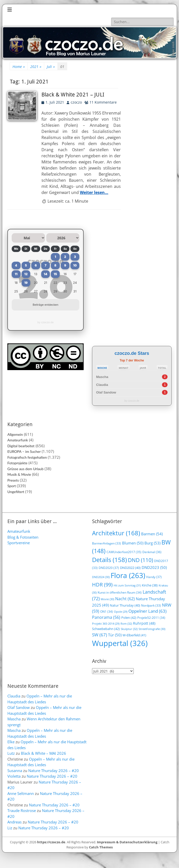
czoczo (76, 102)
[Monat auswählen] (28, 238)
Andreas (14, 822)
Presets (13, 480)
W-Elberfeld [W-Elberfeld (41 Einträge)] (134, 635)
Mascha (102, 377)
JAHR (143, 368)
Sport (12, 486)
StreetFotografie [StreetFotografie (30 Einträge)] (152, 629)
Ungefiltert (16, 492)
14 (46, 274)
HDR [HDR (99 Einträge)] (102, 585)
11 (16, 274)
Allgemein (15, 434)
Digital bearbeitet (21, 446)
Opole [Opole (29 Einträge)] (121, 612)
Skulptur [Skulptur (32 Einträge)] (129, 629)
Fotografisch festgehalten (27, 457)
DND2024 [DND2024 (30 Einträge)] (101, 577)
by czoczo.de (46, 322)
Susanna (15, 771)
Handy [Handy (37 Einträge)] (154, 577)
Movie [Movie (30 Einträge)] (107, 599)
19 (26, 283)
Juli (51, 67)
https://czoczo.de (51, 842)
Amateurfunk (18, 440)
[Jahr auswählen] (63, 238)
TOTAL (162, 368)
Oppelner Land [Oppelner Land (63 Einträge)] (147, 611)
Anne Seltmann (21, 793)
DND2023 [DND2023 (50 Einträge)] (154, 567)
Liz (10, 828)
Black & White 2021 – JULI (73, 95)
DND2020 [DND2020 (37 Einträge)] (109, 568)
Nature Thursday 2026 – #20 (54, 771)
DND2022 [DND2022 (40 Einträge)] (130, 568)
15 (55, 274)
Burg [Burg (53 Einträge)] (152, 543)
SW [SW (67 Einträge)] (100, 635)
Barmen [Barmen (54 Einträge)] (152, 534)
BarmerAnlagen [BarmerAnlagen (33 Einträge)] (107, 543)
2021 (36, 67)
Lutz (11, 753)
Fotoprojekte (17, 463)
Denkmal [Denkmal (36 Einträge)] (152, 552)
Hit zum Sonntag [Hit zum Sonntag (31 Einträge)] (127, 585)
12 (26, 274)
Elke (11, 742)
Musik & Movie (19, 474)
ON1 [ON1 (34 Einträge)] (107, 611)
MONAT (124, 368)
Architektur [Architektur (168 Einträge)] (116, 533)
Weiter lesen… (94, 192)
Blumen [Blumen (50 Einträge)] (133, 543)
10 (75, 265)
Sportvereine (19, 543)
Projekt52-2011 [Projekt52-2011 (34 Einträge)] (151, 618)
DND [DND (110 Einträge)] (140, 560)
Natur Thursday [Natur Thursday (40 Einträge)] (125, 605)
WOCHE (102, 368)
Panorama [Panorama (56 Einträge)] (106, 617)
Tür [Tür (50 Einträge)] (115, 635)
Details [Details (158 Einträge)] (109, 560)
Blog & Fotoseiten (23, 537)
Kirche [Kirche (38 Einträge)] (150, 585)
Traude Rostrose (22, 810)
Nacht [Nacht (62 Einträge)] (125, 599)
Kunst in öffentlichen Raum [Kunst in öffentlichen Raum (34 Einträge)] (120, 592)
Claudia (102, 385)
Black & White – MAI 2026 (43, 753)
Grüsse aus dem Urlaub (25, 469)
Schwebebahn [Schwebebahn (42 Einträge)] (106, 629)
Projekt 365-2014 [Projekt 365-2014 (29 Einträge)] (106, 624)
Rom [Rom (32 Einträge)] (126, 624)
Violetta (14, 776)
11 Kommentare (103, 102)
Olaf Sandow (106, 392)
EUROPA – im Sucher (24, 451)
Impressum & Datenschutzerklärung (127, 842)
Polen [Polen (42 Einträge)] (129, 618)
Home (19, 67)
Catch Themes (101, 847)
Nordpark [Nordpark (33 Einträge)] (151, 605)
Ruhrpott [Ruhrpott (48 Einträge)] (144, 623)
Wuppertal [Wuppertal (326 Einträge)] (120, 643)
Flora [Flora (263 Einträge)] (128, 575)
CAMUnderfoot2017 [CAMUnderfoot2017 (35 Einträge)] (124, 552)
